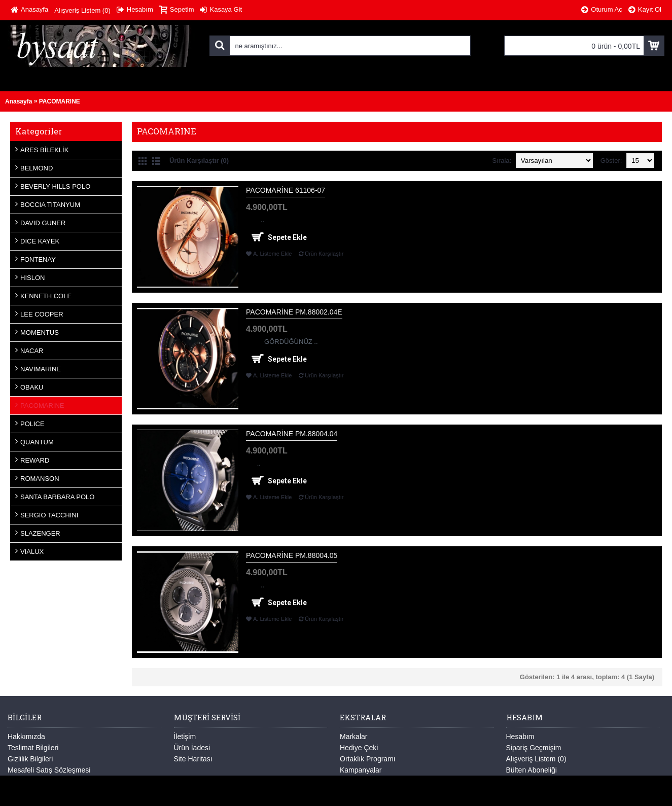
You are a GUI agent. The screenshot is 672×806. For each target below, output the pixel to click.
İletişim (185, 737)
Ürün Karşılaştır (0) (199, 161)
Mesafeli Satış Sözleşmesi (49, 770)
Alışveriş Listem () (536, 759)
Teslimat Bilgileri (33, 748)
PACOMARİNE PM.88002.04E (294, 312)
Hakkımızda (26, 737)
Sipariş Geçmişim (534, 748)
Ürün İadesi (192, 748)
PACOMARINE (60, 101)
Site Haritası (193, 759)
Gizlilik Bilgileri (30, 759)
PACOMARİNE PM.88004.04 (292, 434)
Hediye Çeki (359, 748)
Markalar (353, 737)
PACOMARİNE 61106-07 (286, 190)
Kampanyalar (361, 770)
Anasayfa (19, 101)
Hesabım (520, 737)
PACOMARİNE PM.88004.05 (292, 555)
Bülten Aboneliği (532, 770)
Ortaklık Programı (368, 759)
